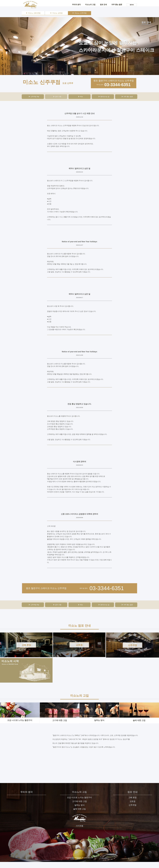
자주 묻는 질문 (117, 5)
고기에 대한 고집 (59, 717)
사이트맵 (79, 833)
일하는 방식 (99, 717)
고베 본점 (132, 804)
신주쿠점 (133, 812)
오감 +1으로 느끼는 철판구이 (20, 717)
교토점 (132, 808)
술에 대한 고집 (139, 717)
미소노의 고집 (90, 5)
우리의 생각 (76, 5)
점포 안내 (103, 5)
